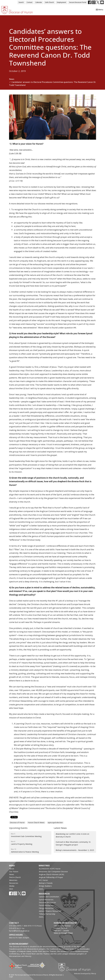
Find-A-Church (15, 877)
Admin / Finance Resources (50, 911)
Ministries (13, 880)
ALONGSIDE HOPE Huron (50, 869)
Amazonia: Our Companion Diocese (53, 871)
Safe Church (49, 2)
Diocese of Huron (17, 822)
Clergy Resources (46, 908)
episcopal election (55, 822)
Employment (62, 2)
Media (12, 886)
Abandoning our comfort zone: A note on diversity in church (72, 835)
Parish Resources (46, 905)
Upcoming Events (18, 828)
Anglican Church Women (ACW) (51, 874)
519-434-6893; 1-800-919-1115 (23, 926)
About (12, 869)
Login (11, 977)
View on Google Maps (63, 933)
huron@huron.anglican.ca (19, 931)
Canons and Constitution (49, 897)
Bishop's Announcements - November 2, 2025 (75, 850)
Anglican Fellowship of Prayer (51, 877)
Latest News (60, 828)
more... (42, 889)
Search (21, 2)
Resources (14, 883)
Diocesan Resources (47, 902)
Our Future (14, 871)
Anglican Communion (37, 965)
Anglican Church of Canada (18, 966)
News (12, 79)
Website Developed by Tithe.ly (85, 974)
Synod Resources (46, 899)
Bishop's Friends (46, 883)
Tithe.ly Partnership (47, 914)
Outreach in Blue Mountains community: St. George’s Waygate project (73, 843)
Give (11, 889)
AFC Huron (43, 880)
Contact (30, 2)
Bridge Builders (45, 886)
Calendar (39, 2)
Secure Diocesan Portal (78, 2)
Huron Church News (36, 822)
